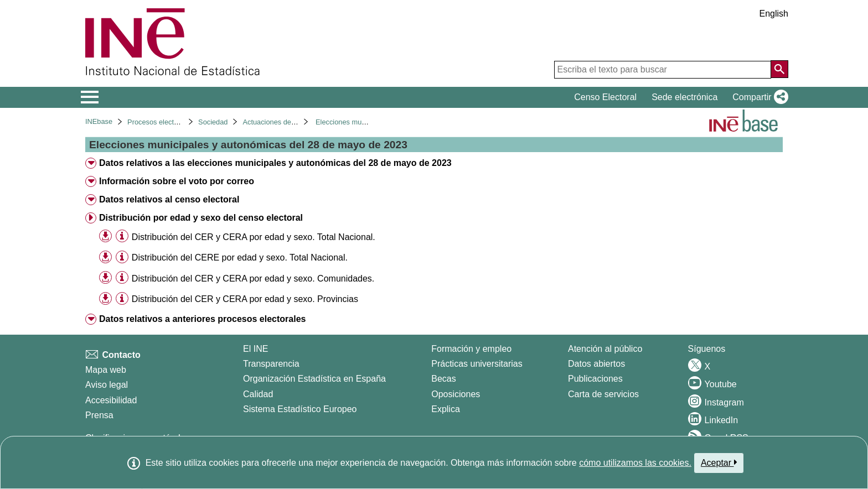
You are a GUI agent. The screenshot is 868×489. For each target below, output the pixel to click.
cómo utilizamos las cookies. (635, 463)
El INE (255, 349)
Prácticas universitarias (477, 364)
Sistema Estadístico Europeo (300, 409)
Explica (446, 409)
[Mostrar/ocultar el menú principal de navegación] (90, 97)
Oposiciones (456, 394)
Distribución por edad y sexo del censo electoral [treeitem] (201, 218)
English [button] (774, 14)
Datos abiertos (596, 364)
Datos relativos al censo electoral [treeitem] (169, 199)
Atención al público (605, 349)
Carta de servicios (603, 394)
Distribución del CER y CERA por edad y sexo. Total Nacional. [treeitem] (254, 237)
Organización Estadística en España (314, 379)
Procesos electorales (160, 122)
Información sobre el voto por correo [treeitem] (177, 181)
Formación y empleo (471, 349)
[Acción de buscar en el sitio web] (779, 69)
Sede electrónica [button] (684, 97)
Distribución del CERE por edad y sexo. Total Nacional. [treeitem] (240, 257)
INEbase (99, 121)
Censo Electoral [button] (605, 97)
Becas (443, 379)
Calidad (258, 394)
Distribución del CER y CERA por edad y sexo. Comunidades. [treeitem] (253, 279)
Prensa (99, 415)
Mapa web (106, 370)
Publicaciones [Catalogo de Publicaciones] (595, 379)
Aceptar (719, 462)
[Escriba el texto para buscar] (663, 70)
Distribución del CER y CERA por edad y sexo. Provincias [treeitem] (245, 299)
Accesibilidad (111, 400)
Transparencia (271, 364)
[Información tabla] (122, 236)
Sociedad (213, 122)
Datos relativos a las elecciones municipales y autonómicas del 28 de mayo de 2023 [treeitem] (275, 163)
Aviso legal (107, 385)
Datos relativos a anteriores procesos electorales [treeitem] (203, 319)
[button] (758, 97)
